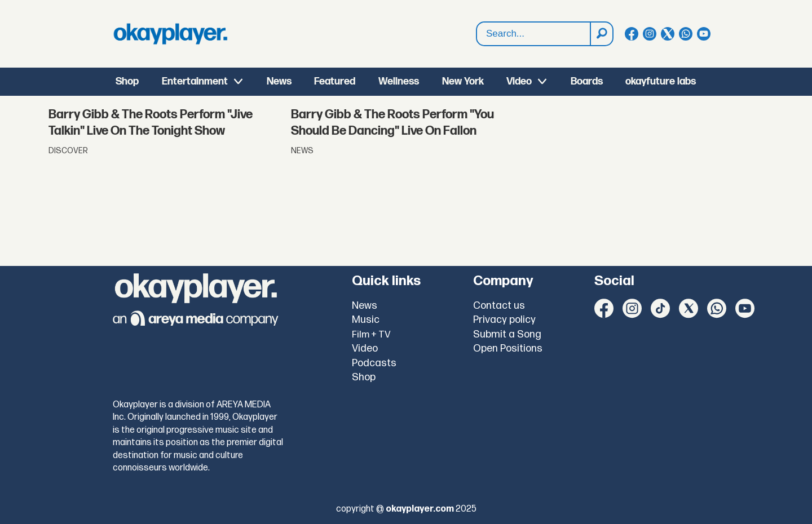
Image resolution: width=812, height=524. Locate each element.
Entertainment (195, 81)
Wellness (399, 81)
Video (519, 81)
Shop (127, 81)
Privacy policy (504, 320)
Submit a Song (507, 334)
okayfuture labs (661, 81)
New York (463, 81)
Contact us (499, 306)
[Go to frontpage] (170, 34)
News (279, 81)
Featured (335, 81)
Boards (587, 81)
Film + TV (371, 335)
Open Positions (508, 348)
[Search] (601, 34)
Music (366, 320)
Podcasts (374, 363)
